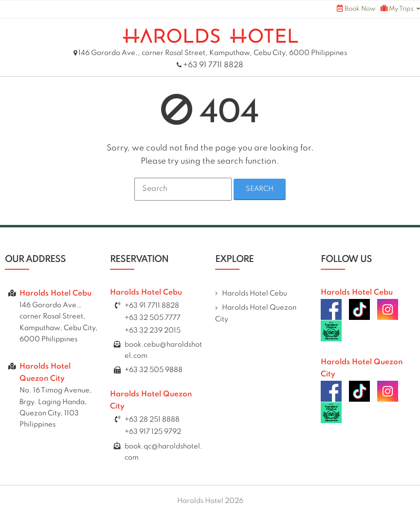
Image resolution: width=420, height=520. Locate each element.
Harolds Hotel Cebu (255, 297)
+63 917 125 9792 (153, 435)
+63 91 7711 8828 (213, 65)
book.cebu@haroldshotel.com (163, 354)
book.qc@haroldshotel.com (164, 455)
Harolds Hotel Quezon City (256, 317)
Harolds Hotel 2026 (210, 504)
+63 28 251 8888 (152, 423)
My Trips (397, 9)
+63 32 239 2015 (153, 334)
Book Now (356, 9)
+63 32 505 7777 (153, 321)
